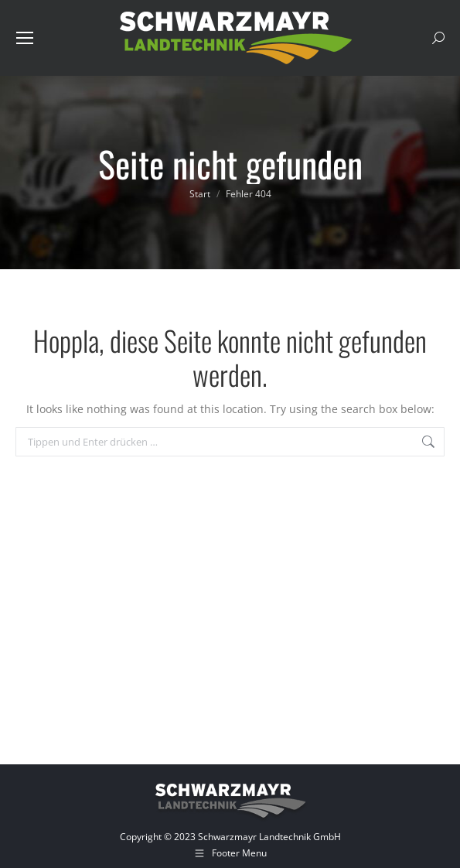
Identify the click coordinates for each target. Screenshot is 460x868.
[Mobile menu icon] (25, 38)
